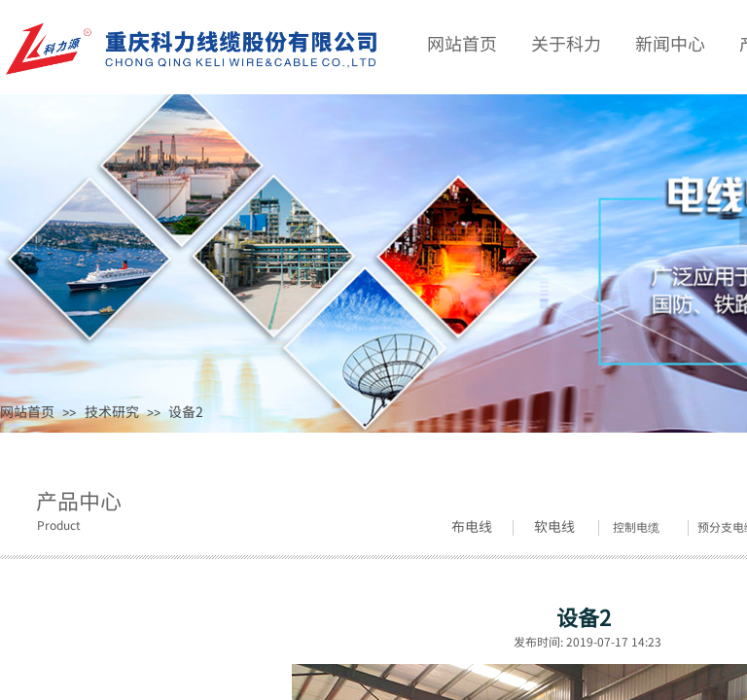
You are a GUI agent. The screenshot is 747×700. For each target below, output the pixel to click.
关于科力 (566, 43)
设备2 (186, 411)
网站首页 (27, 411)
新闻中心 (670, 43)
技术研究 (112, 411)
